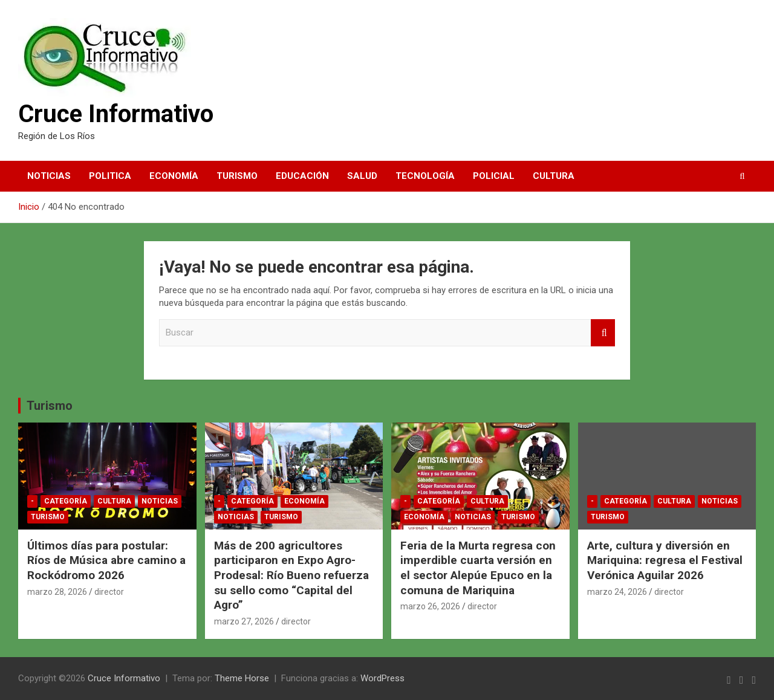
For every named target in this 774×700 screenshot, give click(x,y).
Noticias (49, 176)
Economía (174, 176)
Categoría (66, 501)
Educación (302, 176)
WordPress (382, 678)
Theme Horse (242, 678)
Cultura (554, 176)
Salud (362, 176)
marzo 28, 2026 (57, 592)
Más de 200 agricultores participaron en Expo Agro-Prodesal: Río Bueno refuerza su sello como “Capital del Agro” (291, 575)
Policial (494, 176)
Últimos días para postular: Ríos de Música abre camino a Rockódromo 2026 (106, 560)
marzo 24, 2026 (617, 592)
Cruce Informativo (116, 114)
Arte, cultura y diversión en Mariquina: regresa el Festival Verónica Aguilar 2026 (665, 560)
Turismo (237, 176)
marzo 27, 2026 (244, 621)
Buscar (603, 333)
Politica (110, 176)
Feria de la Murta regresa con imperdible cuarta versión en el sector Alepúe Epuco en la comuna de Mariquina (478, 568)
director (109, 592)
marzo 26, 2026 (430, 606)
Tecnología (425, 176)
